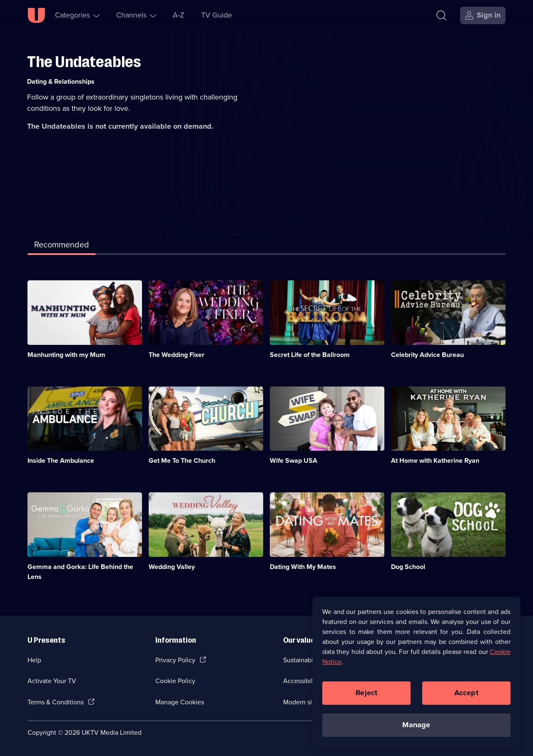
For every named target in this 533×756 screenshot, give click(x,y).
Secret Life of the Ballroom (310, 355)
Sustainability (303, 660)
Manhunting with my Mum (66, 355)
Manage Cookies (180, 702)
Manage (416, 729)
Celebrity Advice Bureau (427, 355)
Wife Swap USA (294, 460)
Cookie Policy (175, 681)
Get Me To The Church (182, 460)
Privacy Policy (175, 660)
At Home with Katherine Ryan (435, 460)
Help (34, 660)
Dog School (408, 567)
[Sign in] (483, 15)
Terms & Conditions (56, 702)
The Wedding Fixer (177, 355)
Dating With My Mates (303, 567)
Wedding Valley (172, 567)
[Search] (443, 15)
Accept (466, 697)
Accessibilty (301, 681)
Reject (366, 697)
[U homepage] (36, 15)
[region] (416, 677)
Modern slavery (305, 702)
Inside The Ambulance (61, 460)
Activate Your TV (52, 681)
